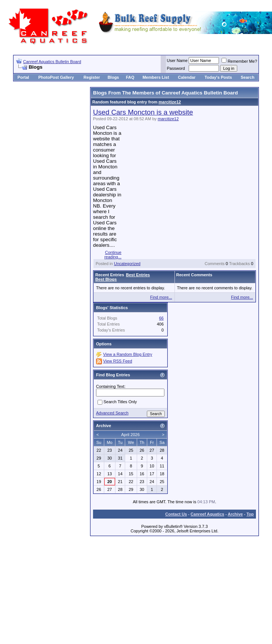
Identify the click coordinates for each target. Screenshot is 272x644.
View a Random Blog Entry (128, 354)
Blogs (113, 77)
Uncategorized (127, 264)
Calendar (187, 77)
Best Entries (138, 275)
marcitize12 (170, 102)
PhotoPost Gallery (56, 77)
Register (92, 77)
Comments (215, 264)
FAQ (130, 77)
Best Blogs (106, 279)
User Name (177, 60)
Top (250, 514)
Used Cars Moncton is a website (143, 112)
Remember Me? (239, 61)
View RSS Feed (118, 361)
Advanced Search (112, 413)
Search (248, 77)
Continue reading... (113, 255)
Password (176, 68)
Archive (235, 514)
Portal (23, 77)
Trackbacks (239, 264)
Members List (156, 77)
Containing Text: (111, 386)
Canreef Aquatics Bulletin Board (52, 62)
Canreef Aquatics (207, 514)
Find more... (161, 297)
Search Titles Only (117, 402)
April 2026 (130, 435)
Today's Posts (218, 77)
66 (161, 318)
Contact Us (176, 514)
